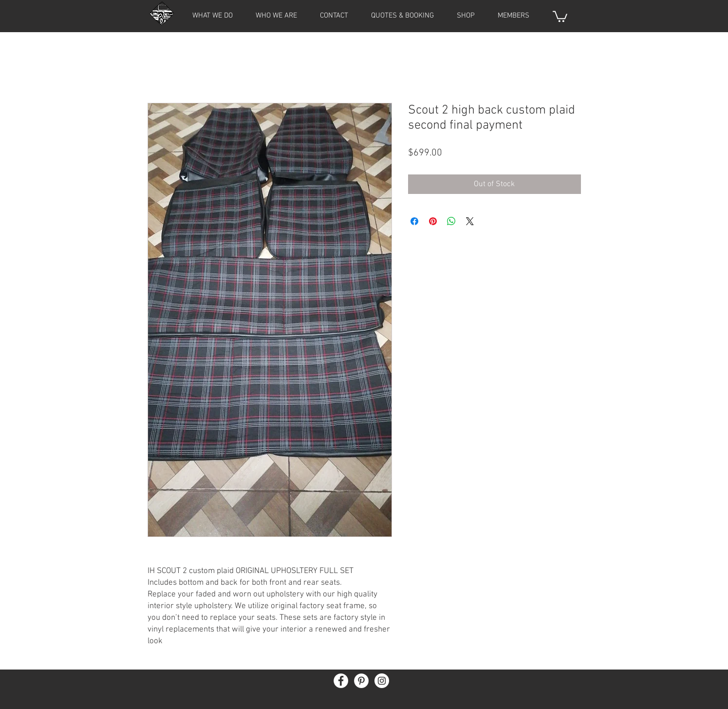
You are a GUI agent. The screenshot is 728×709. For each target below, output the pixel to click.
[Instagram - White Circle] (382, 681)
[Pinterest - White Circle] (361, 681)
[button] (514, 16)
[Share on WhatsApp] (451, 221)
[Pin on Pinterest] (433, 221)
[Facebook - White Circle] (341, 681)
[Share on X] (470, 221)
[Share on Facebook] (414, 221)
